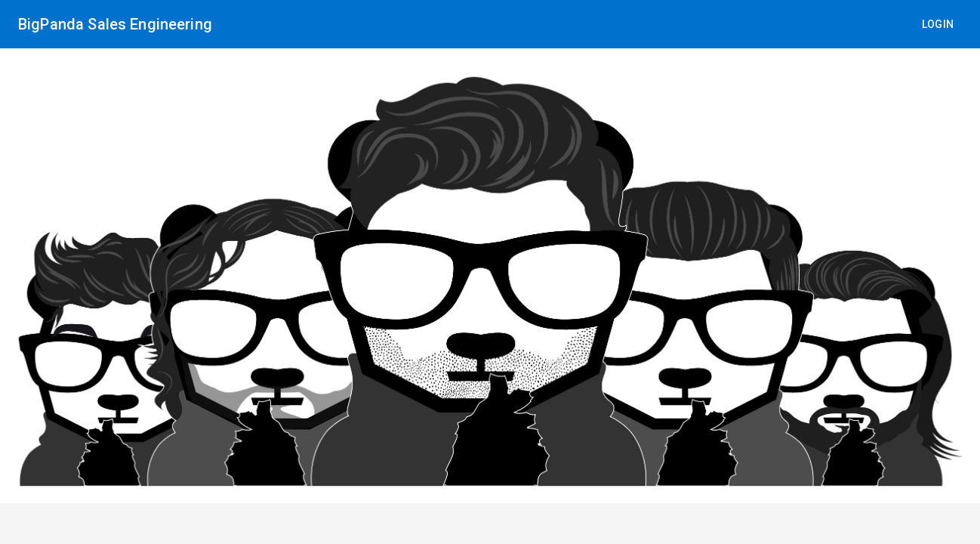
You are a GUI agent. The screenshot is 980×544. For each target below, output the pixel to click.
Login (938, 24)
